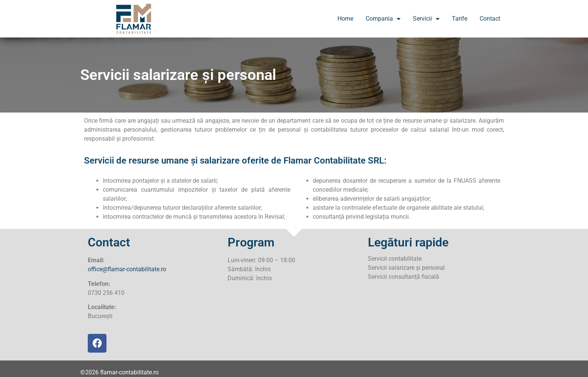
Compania (383, 19)
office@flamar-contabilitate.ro (127, 269)
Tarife (460, 19)
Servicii (426, 19)
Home (345, 19)
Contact (490, 19)
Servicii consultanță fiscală (403, 277)
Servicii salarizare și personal (406, 268)
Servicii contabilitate (395, 259)
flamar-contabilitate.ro (129, 372)
